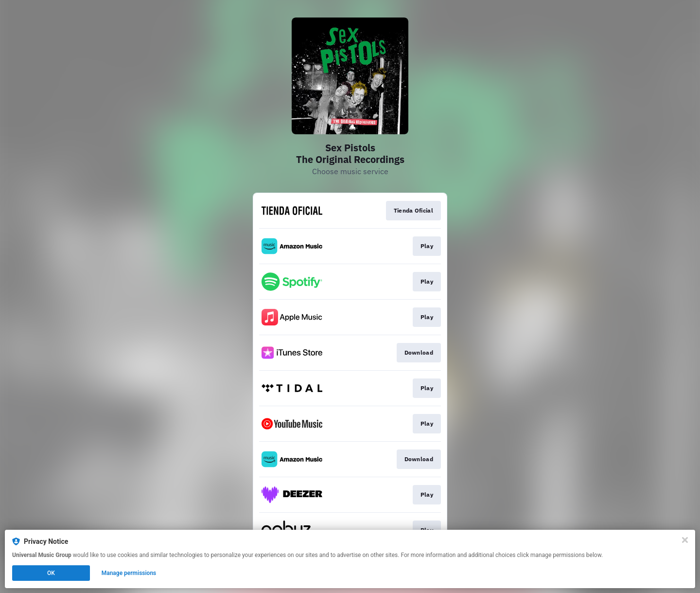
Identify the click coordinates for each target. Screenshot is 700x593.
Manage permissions (129, 573)
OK (51, 573)
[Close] (685, 540)
